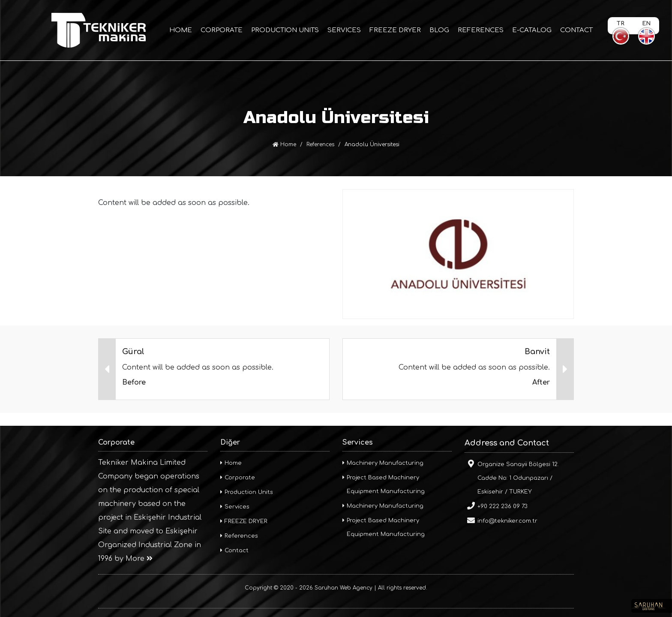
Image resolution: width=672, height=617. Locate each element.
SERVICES (344, 30)
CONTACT (576, 30)
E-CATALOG (532, 30)
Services (235, 507)
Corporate (238, 478)
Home (284, 144)
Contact (234, 551)
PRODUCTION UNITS (285, 30)
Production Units (247, 492)
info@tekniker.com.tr (501, 520)
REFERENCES (481, 30)
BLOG (439, 30)
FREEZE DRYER (395, 30)
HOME (181, 30)
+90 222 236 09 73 (496, 506)
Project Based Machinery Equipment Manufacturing (384, 485)
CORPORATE (222, 30)
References (320, 144)
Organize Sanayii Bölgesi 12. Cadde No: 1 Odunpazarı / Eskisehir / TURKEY (512, 477)
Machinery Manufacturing (383, 463)
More (139, 559)
